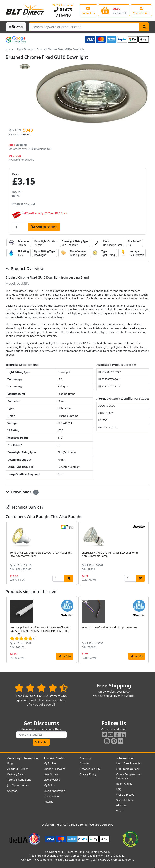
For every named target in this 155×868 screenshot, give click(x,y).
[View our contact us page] (88, 10)
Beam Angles (124, 784)
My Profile (50, 763)
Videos (120, 811)
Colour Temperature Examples (128, 776)
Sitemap (12, 791)
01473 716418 (63, 12)
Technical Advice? (24, 507)
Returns (48, 802)
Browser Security (90, 769)
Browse (16, 27)
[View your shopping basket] (114, 10)
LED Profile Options (128, 769)
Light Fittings (25, 49)
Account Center (54, 758)
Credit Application (55, 791)
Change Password (55, 769)
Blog (10, 763)
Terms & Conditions (19, 780)
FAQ (119, 789)
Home (9, 49)
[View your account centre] (141, 10)
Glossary (122, 805)
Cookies (85, 763)
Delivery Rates (16, 774)
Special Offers (125, 800)
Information (125, 758)
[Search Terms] (84, 27)
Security (86, 758)
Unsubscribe (51, 796)
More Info (65, 656)
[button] (146, 553)
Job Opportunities (18, 785)
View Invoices (52, 780)
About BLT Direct (18, 769)
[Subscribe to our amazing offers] (41, 735)
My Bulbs (49, 785)
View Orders (51, 774)
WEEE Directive (125, 795)
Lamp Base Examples (129, 763)
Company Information (23, 758)
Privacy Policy (88, 774)
